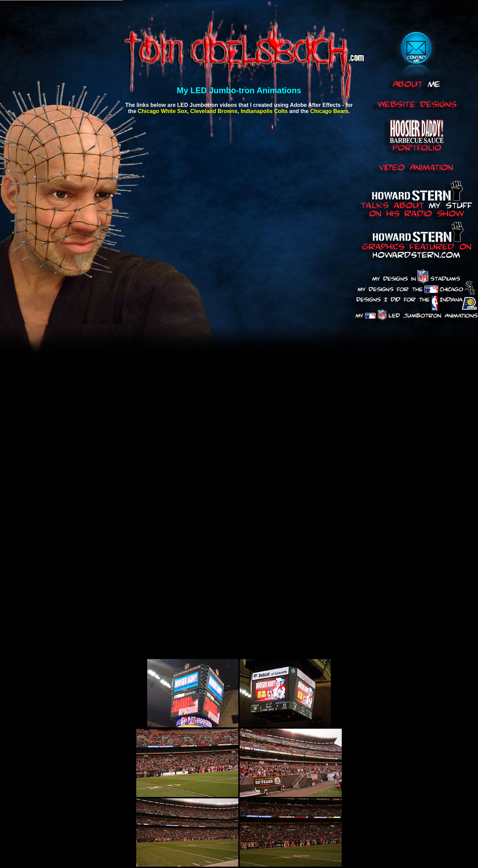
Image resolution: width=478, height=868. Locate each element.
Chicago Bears (329, 111)
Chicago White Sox (162, 111)
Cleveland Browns (214, 111)
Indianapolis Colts (264, 111)
